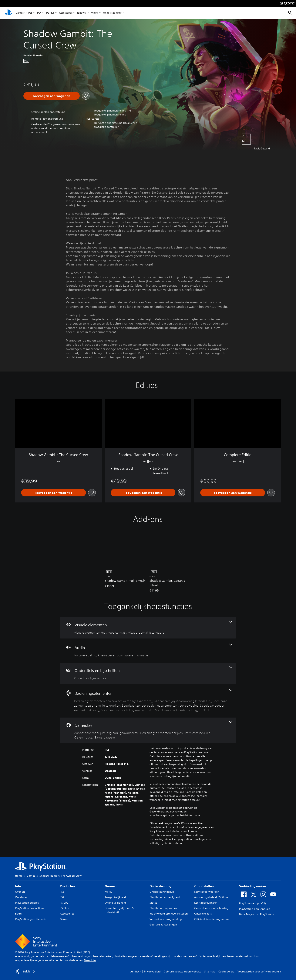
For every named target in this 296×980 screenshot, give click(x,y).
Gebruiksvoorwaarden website (182, 972)
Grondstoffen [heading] (204, 886)
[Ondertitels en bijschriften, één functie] (148, 673)
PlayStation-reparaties (163, 908)
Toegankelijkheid (115, 897)
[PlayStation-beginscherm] (8, 13)
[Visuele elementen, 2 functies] (148, 628)
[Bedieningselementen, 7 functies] (148, 701)
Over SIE (20, 892)
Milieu (109, 892)
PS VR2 (64, 903)
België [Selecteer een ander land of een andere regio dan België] (26, 972)
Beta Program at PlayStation (257, 914)
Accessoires (66, 13)
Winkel (94, 13)
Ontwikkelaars (203, 914)
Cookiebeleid (226, 972)
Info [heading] (18, 886)
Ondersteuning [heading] (160, 886)
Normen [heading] (111, 886)
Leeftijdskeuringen (206, 903)
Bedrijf (19, 914)
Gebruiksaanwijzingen (163, 925)
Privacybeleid (152, 972)
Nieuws (81, 13)
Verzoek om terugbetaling (166, 919)
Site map (210, 972)
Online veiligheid (115, 903)
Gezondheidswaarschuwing (211, 908)
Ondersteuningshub (162, 892)
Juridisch (136, 972)
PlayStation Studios (27, 903)
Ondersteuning (112, 13)
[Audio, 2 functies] (148, 651)
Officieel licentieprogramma (212, 919)
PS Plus (50, 13)
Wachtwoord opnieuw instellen (169, 914)
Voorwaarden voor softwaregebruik (259, 972)
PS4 (39, 13)
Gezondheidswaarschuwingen (168, 812)
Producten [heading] (67, 886)
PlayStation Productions (30, 908)
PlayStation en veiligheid (165, 897)
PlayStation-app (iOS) (252, 903)
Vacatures (21, 897)
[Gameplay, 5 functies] (148, 730)
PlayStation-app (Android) (255, 909)
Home (19, 876)
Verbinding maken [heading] (253, 886)
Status (153, 903)
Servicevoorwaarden (207, 892)
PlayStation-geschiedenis (31, 919)
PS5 (30, 13)
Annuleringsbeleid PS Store (211, 897)
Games (20, 13)
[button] (110, 115)
